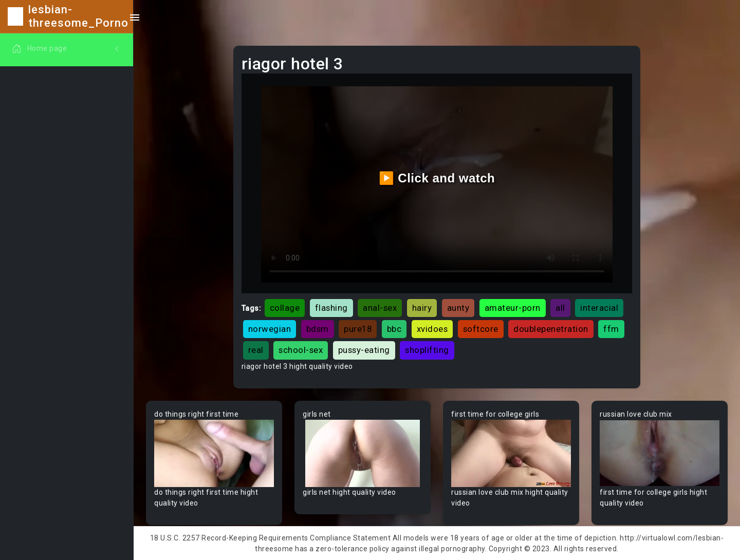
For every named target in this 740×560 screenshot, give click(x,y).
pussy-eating (364, 350)
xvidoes (432, 329)
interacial (599, 308)
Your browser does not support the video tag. (214, 453)
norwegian (270, 329)
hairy (422, 308)
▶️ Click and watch (437, 178)
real (256, 350)
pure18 (358, 329)
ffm (611, 329)
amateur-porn (513, 308)
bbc (394, 329)
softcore (481, 329)
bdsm (318, 329)
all (560, 308)
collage (285, 308)
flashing (331, 308)
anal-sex (380, 308)
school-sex (301, 350)
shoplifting (427, 350)
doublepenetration (551, 329)
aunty (458, 308)
